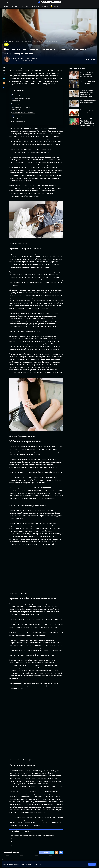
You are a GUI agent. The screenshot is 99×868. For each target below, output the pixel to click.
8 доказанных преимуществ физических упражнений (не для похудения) (89, 112)
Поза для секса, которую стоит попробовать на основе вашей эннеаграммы (33, 827)
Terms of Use (39, 864)
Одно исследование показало (22, 479)
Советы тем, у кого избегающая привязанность (48, 102)
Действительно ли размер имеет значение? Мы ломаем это (29, 836)
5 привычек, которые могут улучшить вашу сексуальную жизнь (31, 830)
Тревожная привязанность (21, 95)
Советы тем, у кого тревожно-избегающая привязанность (48, 108)
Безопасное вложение (20, 112)
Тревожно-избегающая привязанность (20, 108)
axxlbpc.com (49, 2)
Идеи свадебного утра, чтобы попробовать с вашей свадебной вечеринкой (88, 74)
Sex (6, 44)
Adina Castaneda (18, 58)
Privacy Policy (28, 864)
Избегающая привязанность (22, 101)
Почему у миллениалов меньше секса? (23, 833)
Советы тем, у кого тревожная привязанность (48, 97)
